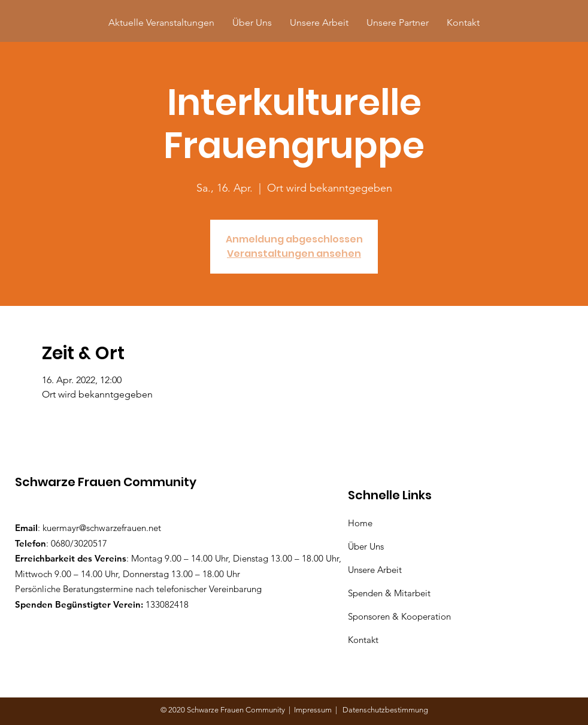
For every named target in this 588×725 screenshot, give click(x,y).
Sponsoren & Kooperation (401, 616)
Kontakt (363, 640)
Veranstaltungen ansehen (294, 254)
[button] (398, 22)
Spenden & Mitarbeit (389, 593)
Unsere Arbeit (376, 570)
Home (363, 523)
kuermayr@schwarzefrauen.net (102, 528)
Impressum (315, 710)
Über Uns (367, 546)
